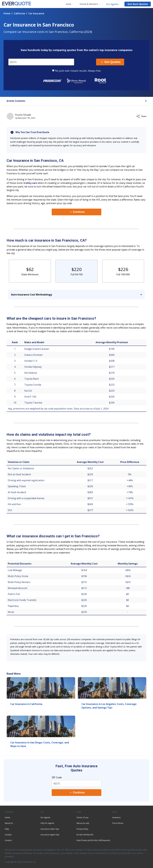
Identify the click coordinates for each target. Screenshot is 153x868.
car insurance (36, 13)
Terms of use (82, 817)
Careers (8, 840)
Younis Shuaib (23, 115)
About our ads (83, 823)
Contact (8, 835)
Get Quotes (111, 62)
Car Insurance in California (26, 704)
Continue (77, 212)
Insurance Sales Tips (50, 829)
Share (141, 116)
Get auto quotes (138, 4)
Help (7, 829)
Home (7, 13)
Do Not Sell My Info (85, 835)
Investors (117, 817)
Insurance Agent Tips (50, 835)
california (19, 13)
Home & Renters (89, 4)
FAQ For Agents (47, 823)
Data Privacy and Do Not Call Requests (93, 840)
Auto (69, 4)
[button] (76, 101)
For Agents (112, 4)
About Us (9, 823)
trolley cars (30, 183)
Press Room (118, 823)
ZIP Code (57, 777)
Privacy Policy (82, 829)
